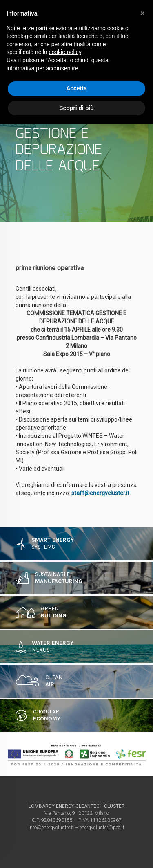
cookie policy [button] (65, 52)
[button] (142, 13)
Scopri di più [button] (76, 108)
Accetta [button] (76, 88)
